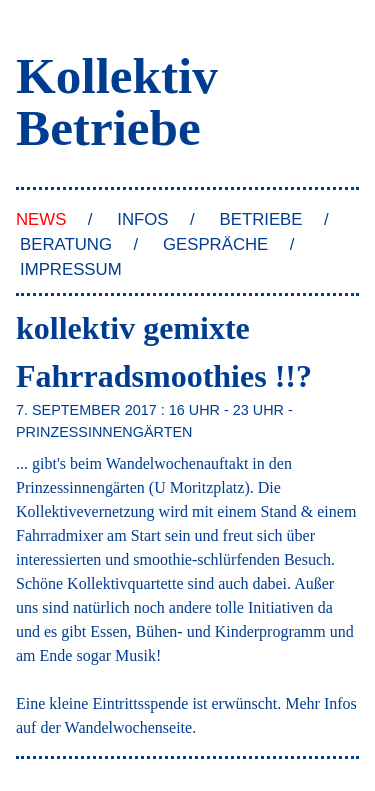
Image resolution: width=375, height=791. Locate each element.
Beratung (66, 244)
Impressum (71, 269)
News (41, 219)
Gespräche (215, 244)
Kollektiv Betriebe (117, 101)
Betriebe (261, 219)
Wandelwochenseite (129, 727)
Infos (142, 219)
